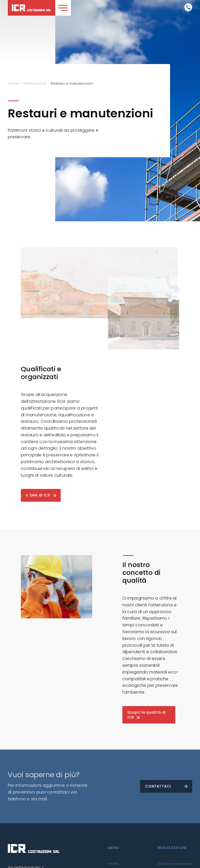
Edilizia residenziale (175, 864)
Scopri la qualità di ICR (146, 715)
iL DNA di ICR (38, 495)
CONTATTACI (158, 786)
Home (113, 864)
